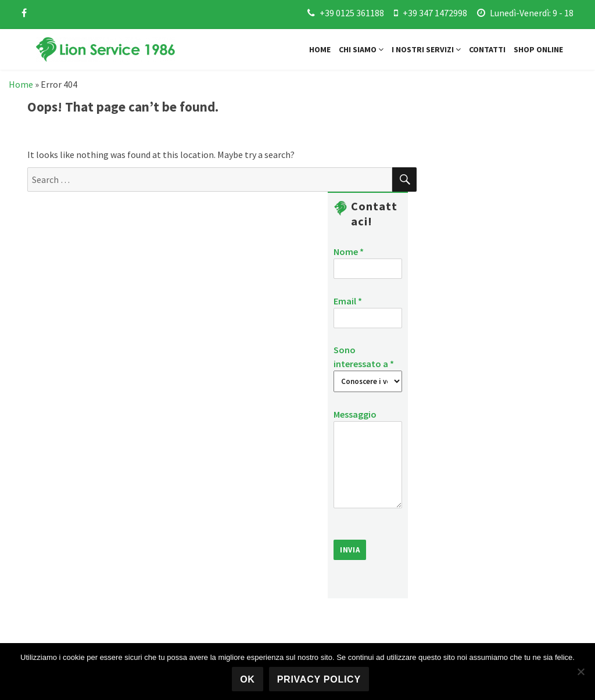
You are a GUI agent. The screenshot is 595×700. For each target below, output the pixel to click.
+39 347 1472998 (435, 13)
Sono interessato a (368, 365)
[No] (580, 672)
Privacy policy (319, 679)
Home (320, 49)
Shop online (538, 49)
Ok (248, 679)
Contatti (487, 49)
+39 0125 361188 (352, 13)
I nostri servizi (426, 49)
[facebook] (24, 13)
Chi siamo (361, 49)
